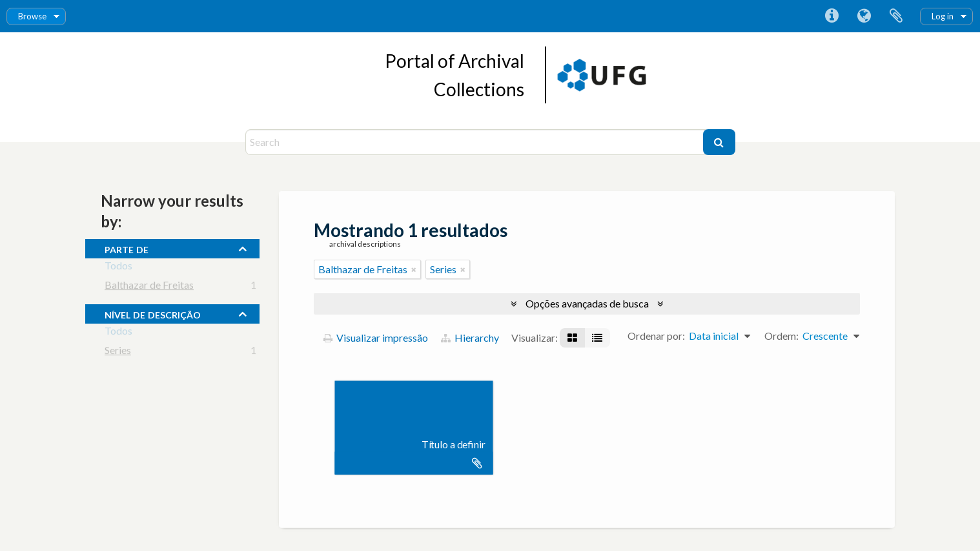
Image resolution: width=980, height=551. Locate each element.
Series (118, 352)
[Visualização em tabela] (597, 338)
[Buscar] (719, 142)
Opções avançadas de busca (587, 303)
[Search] (476, 142)
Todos (118, 268)
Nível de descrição (153, 313)
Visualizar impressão (376, 338)
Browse (32, 16)
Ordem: (781, 336)
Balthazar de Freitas (149, 287)
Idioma (864, 16)
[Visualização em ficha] (572, 338)
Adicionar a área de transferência (477, 463)
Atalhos (832, 16)
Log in (943, 16)
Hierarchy (470, 338)
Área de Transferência (896, 16)
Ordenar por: (656, 336)
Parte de (127, 248)
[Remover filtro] (414, 269)
